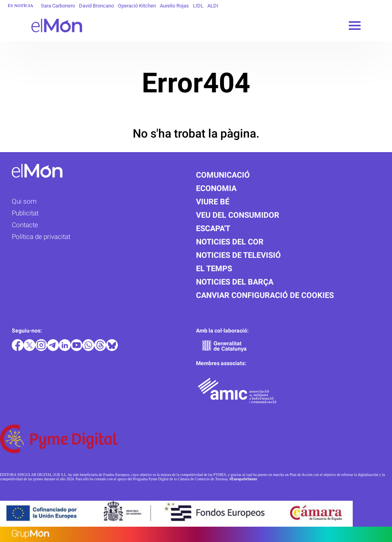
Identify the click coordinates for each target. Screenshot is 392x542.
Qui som (24, 201)
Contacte (25, 225)
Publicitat (25, 213)
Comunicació (223, 175)
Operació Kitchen (137, 6)
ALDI (213, 6)
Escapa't (213, 228)
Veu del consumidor (238, 215)
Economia (216, 188)
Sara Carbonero (58, 6)
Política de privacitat (41, 237)
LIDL (198, 6)
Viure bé (213, 202)
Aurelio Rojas (174, 6)
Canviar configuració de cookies (265, 295)
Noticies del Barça (235, 282)
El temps (214, 268)
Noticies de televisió (238, 255)
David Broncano (96, 6)
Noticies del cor (230, 242)
